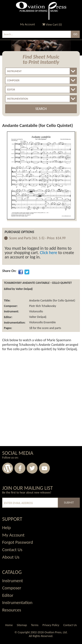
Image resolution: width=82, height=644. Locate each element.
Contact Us (70, 625)
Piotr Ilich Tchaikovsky (42, 306)
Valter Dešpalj (37, 317)
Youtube (44, 468)
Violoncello (36, 311)
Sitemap (22, 625)
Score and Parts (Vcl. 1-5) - (37, 238)
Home (9, 625)
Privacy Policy (51, 625)
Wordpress (8, 468)
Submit (69, 503)
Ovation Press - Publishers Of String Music (41, 11)
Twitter (32, 468)
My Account (28, 24)
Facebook (20, 468)
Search (41, 109)
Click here (48, 253)
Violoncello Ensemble (42, 323)
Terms (35, 625)
